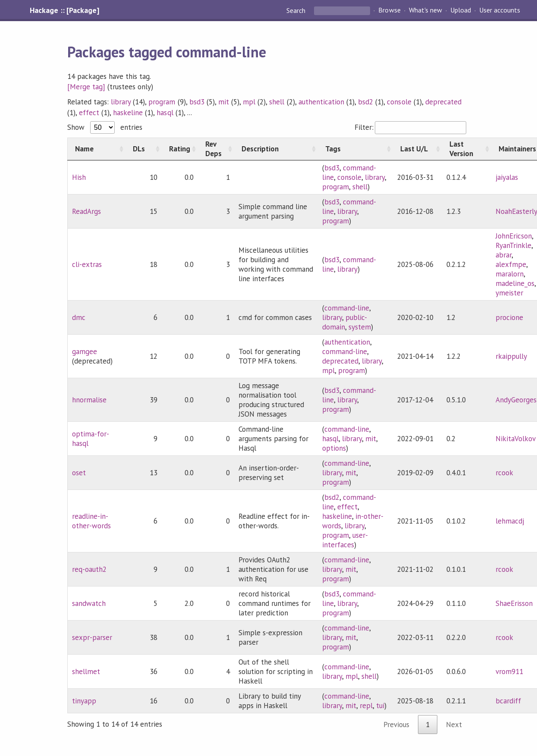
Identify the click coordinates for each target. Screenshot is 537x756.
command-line (347, 308)
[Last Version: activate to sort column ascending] (467, 149)
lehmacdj (510, 521)
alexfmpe (511, 264)
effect (89, 113)
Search (297, 10)
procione (509, 317)
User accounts (500, 10)
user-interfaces (345, 540)
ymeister (509, 293)
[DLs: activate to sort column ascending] (144, 149)
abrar (504, 255)
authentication (321, 102)
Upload (461, 10)
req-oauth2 (89, 569)
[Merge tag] (86, 87)
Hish (79, 177)
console (399, 102)
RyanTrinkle (513, 245)
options (334, 448)
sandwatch (89, 603)
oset (79, 473)
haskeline (128, 113)
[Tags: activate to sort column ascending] (355, 149)
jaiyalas (507, 177)
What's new (426, 10)
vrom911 (509, 671)
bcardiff (508, 701)
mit (224, 102)
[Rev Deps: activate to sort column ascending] (216, 149)
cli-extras (87, 264)
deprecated (443, 102)
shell (277, 102)
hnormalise (89, 400)
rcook (504, 473)
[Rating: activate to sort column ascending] (180, 149)
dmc (79, 317)
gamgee (85, 351)
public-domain (345, 322)
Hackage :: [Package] (64, 10)
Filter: (410, 127)
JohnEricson (514, 236)
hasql (165, 113)
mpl (249, 102)
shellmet (86, 671)
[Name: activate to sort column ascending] (96, 149)
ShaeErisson (514, 603)
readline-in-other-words (91, 521)
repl (366, 706)
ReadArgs (86, 211)
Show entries (105, 127)
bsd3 (197, 102)
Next (454, 725)
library (121, 102)
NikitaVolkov (516, 439)
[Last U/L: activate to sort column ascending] (418, 149)
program (162, 102)
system (360, 327)
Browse (389, 10)
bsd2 (366, 102)
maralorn (510, 274)
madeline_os (515, 283)
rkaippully (511, 356)
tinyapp (84, 701)
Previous (396, 725)
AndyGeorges (516, 400)
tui (380, 706)
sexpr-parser (92, 637)
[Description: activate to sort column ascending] (276, 149)
